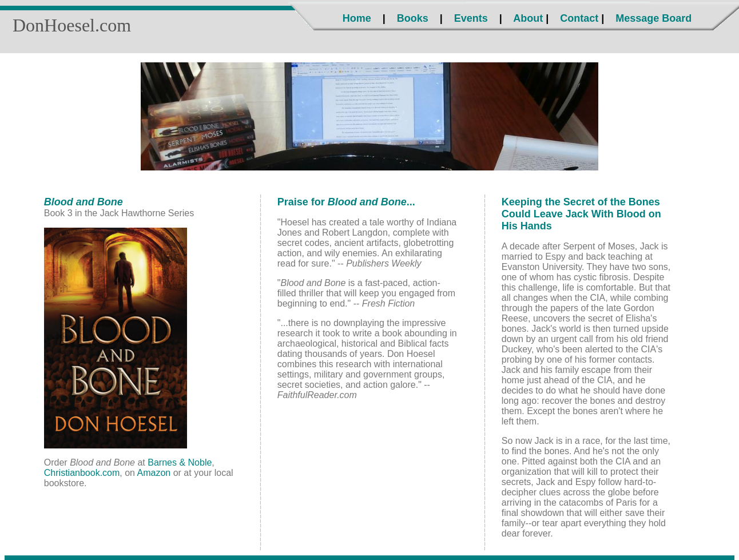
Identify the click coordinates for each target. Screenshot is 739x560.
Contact (579, 18)
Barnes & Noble (180, 462)
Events (471, 18)
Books (413, 18)
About (528, 18)
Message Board (653, 18)
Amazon (154, 473)
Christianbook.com (82, 473)
